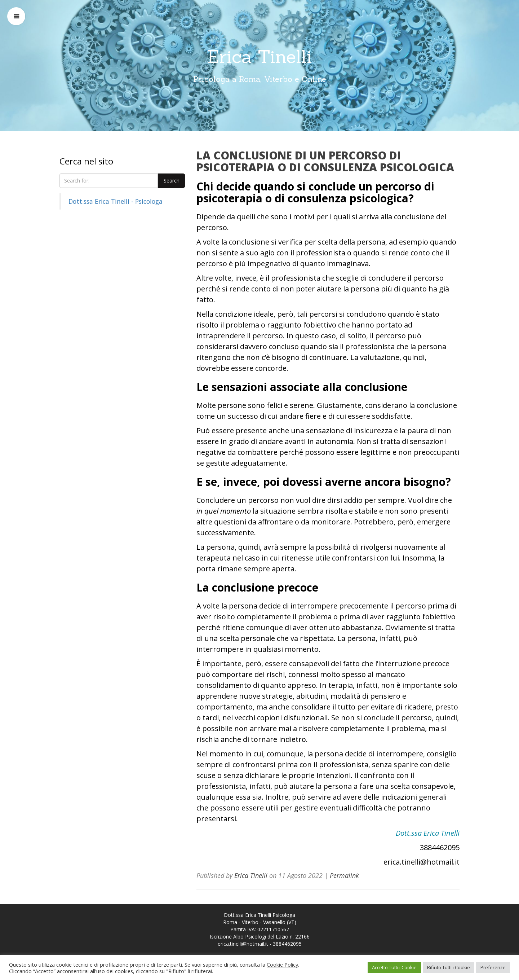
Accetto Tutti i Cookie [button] (394, 967)
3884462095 (287, 944)
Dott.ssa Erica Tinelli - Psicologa (116, 201)
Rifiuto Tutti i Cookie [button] (449, 967)
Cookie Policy (282, 964)
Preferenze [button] (493, 967)
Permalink (344, 875)
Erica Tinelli (260, 57)
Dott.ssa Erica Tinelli (428, 833)
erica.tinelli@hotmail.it (243, 944)
